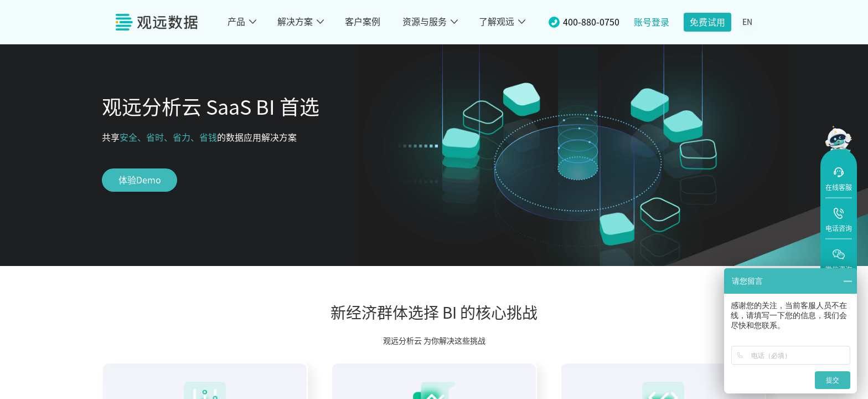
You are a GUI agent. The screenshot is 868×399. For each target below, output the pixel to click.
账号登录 (652, 22)
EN (747, 22)
